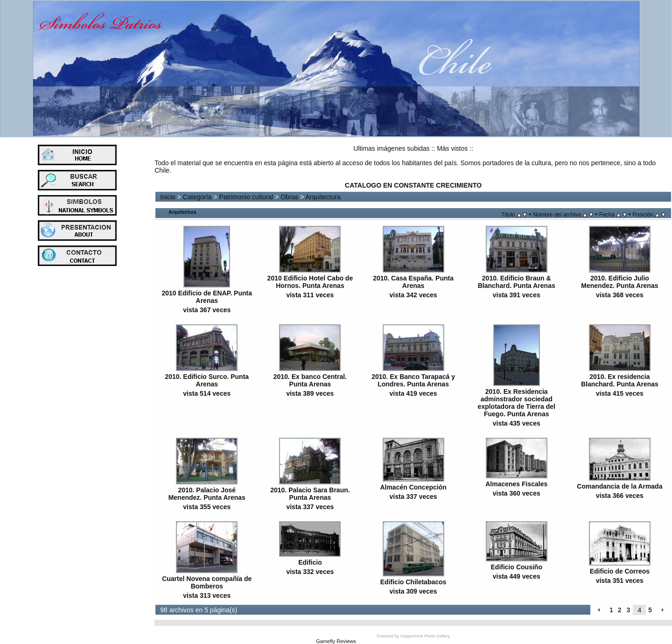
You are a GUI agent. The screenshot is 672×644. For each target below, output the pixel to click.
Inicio (168, 197)
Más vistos (452, 148)
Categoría (197, 197)
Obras (289, 197)
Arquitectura (323, 197)
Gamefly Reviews (336, 641)
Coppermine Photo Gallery (425, 636)
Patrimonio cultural (246, 197)
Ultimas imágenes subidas (391, 148)
